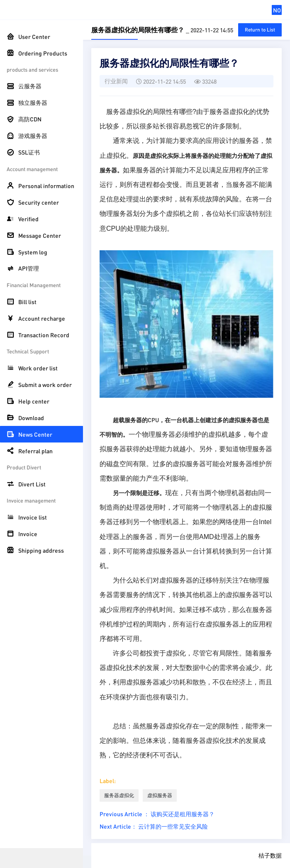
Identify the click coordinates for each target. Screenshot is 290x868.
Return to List (260, 30)
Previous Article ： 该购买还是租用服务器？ (157, 814)
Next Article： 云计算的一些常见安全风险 (154, 826)
